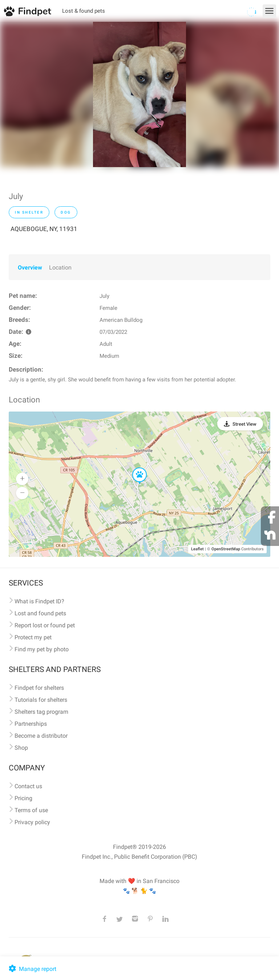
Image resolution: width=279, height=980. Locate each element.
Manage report (32, 969)
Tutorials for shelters (41, 700)
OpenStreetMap (226, 549)
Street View (244, 424)
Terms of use (31, 810)
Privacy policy (32, 822)
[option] (139, 94)
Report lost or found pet (45, 625)
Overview (30, 268)
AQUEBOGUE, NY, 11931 (44, 229)
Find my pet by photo (42, 649)
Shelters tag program (41, 712)
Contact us (28, 786)
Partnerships (31, 724)
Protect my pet (33, 637)
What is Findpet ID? (39, 601)
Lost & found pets (84, 11)
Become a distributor (41, 736)
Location (60, 268)
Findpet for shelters (39, 688)
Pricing (23, 798)
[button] (134, 468)
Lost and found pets (40, 613)
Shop (21, 748)
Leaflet (197, 549)
